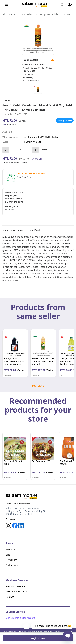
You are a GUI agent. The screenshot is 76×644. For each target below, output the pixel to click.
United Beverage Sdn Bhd (31, 173)
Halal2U (10, 597)
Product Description (13, 230)
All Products (9, 14)
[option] (15, 353)
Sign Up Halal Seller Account (20, 618)
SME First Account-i (16, 586)
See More (38, 385)
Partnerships (12, 565)
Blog (8, 555)
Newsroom (11, 560)
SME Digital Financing (17, 591)
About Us (10, 549)
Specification (36, 230)
